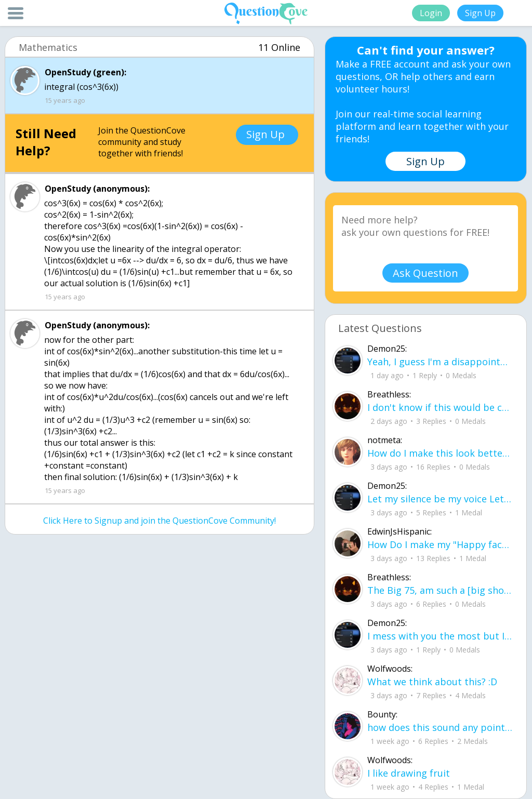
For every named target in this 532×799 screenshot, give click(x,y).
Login (431, 13)
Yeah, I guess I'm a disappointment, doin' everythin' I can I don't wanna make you (440, 362)
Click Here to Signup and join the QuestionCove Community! (159, 521)
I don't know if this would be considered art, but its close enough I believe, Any (440, 407)
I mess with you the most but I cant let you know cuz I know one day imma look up (440, 636)
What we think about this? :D (432, 682)
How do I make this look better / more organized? (440, 453)
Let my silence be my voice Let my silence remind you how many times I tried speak (440, 499)
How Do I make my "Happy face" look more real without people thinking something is (440, 544)
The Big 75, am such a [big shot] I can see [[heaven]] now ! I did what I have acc (440, 590)
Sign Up (480, 13)
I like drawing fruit (409, 773)
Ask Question (425, 273)
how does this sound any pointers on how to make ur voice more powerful (440, 727)
